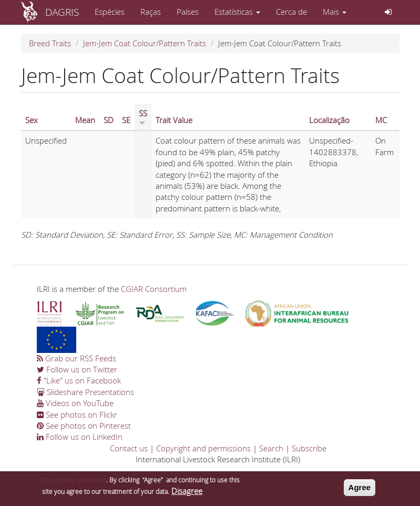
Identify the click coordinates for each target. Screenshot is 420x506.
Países (188, 12)
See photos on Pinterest (84, 426)
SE (126, 120)
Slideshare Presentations (85, 392)
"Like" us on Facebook (79, 380)
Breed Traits (50, 43)
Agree (360, 489)
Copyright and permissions (203, 448)
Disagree (187, 493)
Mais (335, 12)
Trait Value (174, 120)
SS (143, 117)
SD (109, 120)
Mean (85, 120)
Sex (31, 120)
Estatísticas (237, 12)
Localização (329, 120)
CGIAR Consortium (154, 289)
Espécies (110, 12)
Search (271, 448)
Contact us (129, 448)
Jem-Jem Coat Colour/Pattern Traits (145, 43)
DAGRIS (62, 12)
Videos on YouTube (75, 403)
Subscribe (309, 448)
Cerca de (291, 12)
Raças (151, 12)
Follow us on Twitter (77, 369)
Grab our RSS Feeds (76, 358)
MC (381, 120)
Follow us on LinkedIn (80, 437)
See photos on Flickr (77, 414)
